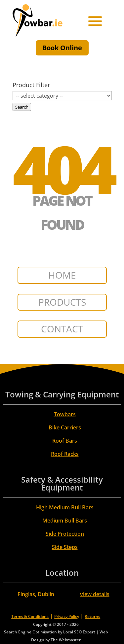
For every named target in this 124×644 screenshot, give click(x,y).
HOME (62, 275)
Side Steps (65, 547)
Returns (92, 616)
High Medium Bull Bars (65, 507)
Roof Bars (65, 441)
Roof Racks (65, 454)
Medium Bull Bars (65, 521)
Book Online (62, 48)
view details (95, 594)
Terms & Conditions (30, 616)
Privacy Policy (67, 616)
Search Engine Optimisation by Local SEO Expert (50, 632)
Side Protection (65, 534)
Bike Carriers (65, 427)
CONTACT (62, 329)
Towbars (65, 414)
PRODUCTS (62, 302)
